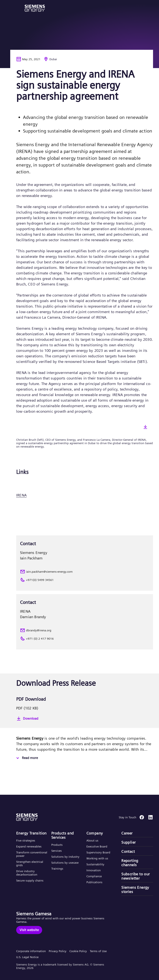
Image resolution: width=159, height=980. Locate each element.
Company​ (95, 833)
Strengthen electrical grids (30, 863)
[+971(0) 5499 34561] (85, 580)
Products (57, 845)
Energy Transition (31, 833)
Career (127, 833)
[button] (35, 8)
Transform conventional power (32, 854)
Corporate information (31, 951)
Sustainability (95, 864)
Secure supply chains (30, 880)
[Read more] (26, 758)
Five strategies (26, 840)
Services (57, 851)
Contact (128, 852)
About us (92, 840)
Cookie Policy (78, 951)
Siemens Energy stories (135, 890)
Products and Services (63, 835)
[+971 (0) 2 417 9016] (85, 639)
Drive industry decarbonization (27, 873)
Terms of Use (98, 951)
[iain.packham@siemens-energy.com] (85, 572)
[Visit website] (29, 930)
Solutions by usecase (65, 863)
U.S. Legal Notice (27, 957)
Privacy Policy (58, 951)
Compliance (94, 876)
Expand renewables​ (29, 846)
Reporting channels (130, 863)
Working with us (97, 858)
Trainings (57, 869)
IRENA (21, 495)
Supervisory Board (98, 852)
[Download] (85, 719)
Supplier (128, 842)
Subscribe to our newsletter (135, 876)
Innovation (94, 870)
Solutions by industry (65, 857)
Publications (94, 882)
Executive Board (97, 846)
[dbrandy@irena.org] (85, 630)
